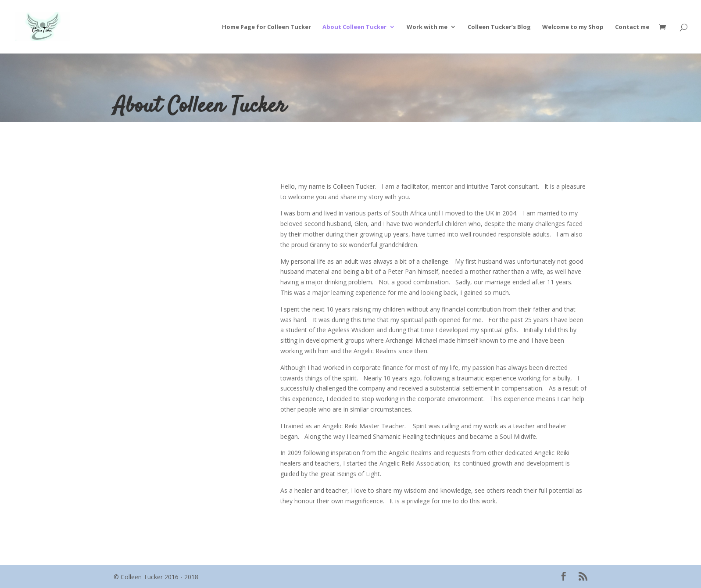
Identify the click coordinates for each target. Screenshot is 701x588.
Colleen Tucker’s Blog (499, 27)
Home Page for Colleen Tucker (266, 27)
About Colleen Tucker (354, 27)
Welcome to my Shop (573, 27)
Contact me (632, 27)
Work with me (427, 27)
